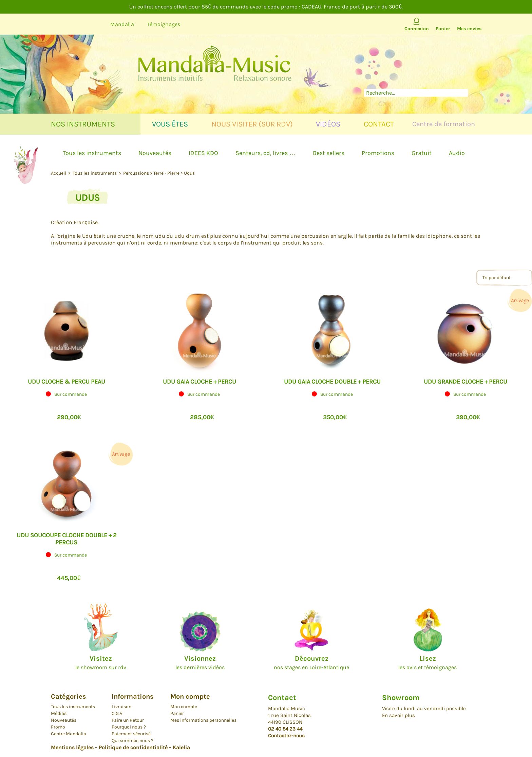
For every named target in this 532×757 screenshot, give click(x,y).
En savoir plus (398, 715)
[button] (66, 404)
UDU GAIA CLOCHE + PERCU (199, 382)
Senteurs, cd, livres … (265, 153)
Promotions (378, 153)
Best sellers (329, 153)
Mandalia (122, 24)
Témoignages (164, 24)
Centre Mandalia (69, 734)
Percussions (136, 173)
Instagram (93, 24)
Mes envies (469, 29)
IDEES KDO (203, 153)
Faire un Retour (128, 720)
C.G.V (117, 713)
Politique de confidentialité (133, 747)
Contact (379, 124)
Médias (59, 713)
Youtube (55, 24)
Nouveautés (155, 153)
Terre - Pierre (166, 173)
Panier (443, 29)
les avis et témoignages (427, 663)
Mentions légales (72, 747)
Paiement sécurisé (131, 734)
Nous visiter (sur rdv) (252, 124)
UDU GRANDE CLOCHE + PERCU (465, 382)
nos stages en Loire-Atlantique (311, 663)
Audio (457, 153)
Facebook (74, 24)
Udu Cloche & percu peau (66, 382)
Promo (58, 727)
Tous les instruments (92, 153)
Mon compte (184, 707)
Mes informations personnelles (203, 720)
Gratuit (422, 153)
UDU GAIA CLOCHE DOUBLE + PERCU (332, 382)
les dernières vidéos (200, 663)
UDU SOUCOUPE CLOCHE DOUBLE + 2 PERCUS (66, 539)
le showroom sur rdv (101, 663)
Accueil (59, 173)
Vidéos (328, 124)
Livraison (121, 707)
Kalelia (181, 747)
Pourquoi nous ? (129, 727)
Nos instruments (83, 124)
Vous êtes (170, 124)
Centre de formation (444, 124)
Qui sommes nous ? (132, 741)
